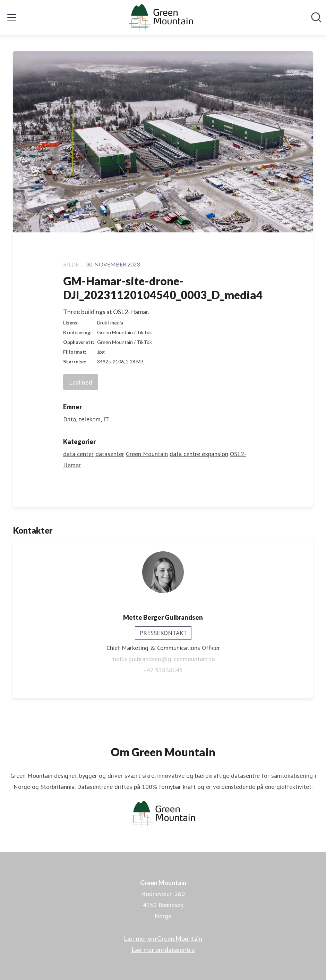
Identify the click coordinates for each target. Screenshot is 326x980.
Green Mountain (147, 454)
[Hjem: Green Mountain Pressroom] (161, 17)
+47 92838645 (163, 670)
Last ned (81, 382)
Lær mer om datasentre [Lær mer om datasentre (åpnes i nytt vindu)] (163, 949)
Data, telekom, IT (86, 419)
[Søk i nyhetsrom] (316, 17)
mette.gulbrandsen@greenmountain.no (163, 659)
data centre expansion (199, 454)
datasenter (110, 454)
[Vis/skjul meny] (12, 17)
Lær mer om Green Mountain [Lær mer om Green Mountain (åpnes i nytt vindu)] (163, 938)
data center (78, 454)
